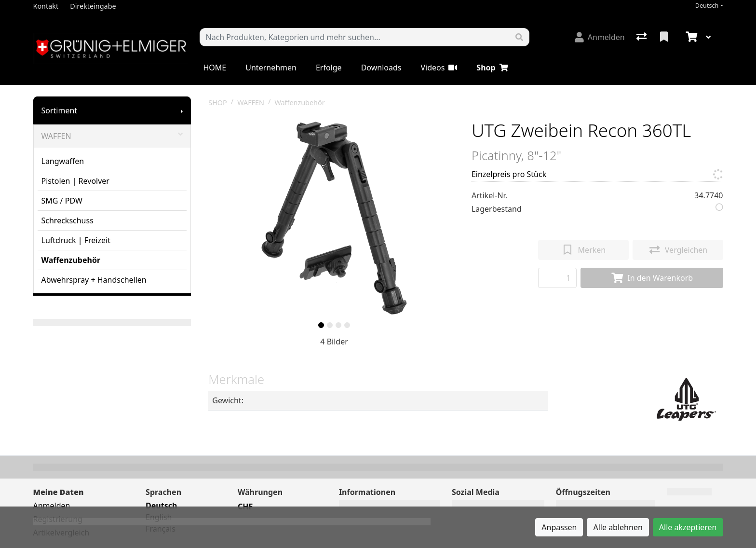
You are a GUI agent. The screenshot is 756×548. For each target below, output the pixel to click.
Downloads (381, 68)
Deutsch (707, 6)
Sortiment (60, 110)
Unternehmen (271, 68)
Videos (439, 68)
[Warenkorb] (690, 37)
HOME (215, 68)
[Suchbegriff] (355, 37)
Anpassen (559, 527)
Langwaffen (63, 161)
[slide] (321, 325)
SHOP (218, 103)
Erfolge (329, 68)
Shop (492, 68)
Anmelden (52, 506)
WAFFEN (112, 136)
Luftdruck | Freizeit (76, 240)
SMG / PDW (62, 201)
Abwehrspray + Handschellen (94, 280)
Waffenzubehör (71, 260)
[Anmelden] (600, 37)
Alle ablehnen (618, 527)
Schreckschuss (67, 220)
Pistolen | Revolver (75, 181)
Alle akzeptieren (688, 527)
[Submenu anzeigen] (182, 110)
